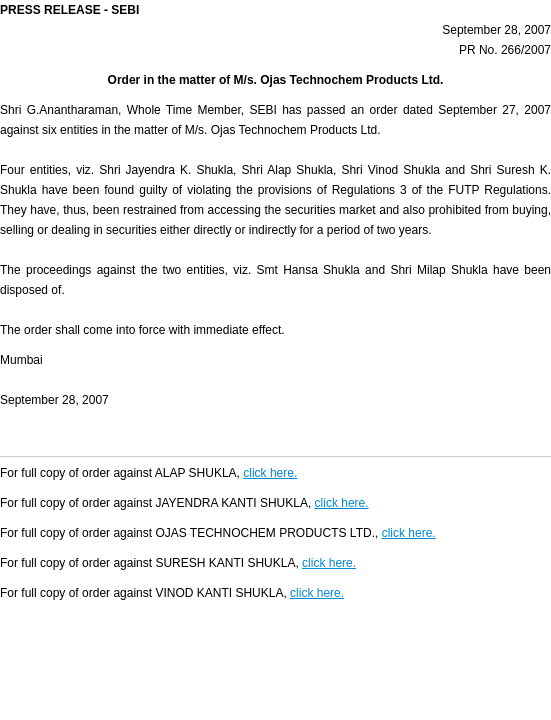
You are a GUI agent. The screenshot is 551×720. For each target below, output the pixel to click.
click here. (270, 473)
